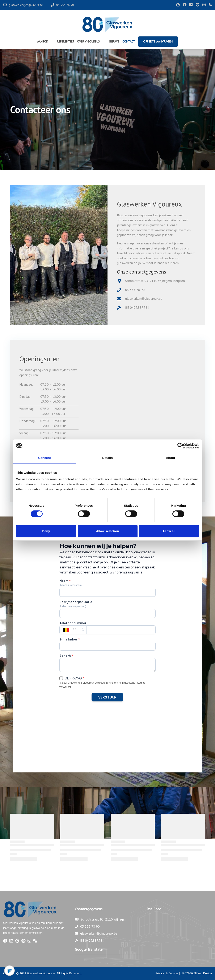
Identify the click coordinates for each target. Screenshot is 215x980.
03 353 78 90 (135, 290)
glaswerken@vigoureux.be (144, 298)
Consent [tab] (45, 458)
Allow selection (107, 531)
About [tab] (170, 458)
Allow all (169, 531)
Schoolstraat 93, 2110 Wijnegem (104, 919)
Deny (46, 531)
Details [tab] (107, 458)
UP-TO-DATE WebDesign (196, 973)
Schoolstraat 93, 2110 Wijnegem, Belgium (155, 281)
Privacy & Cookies (167, 973)
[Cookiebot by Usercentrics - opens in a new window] (180, 446)
